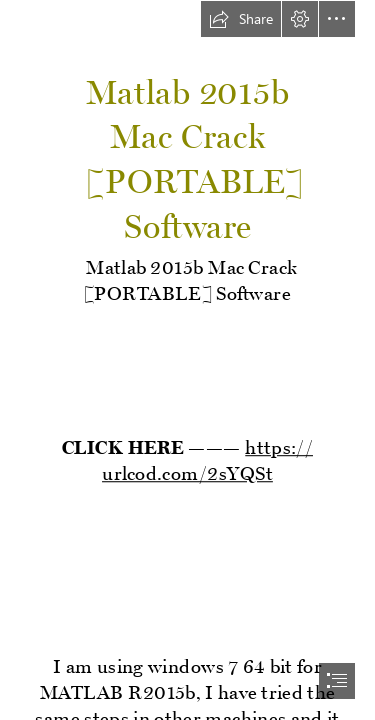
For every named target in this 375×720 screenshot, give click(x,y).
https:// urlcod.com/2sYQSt (207, 456)
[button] (241, 19)
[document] (187, 360)
